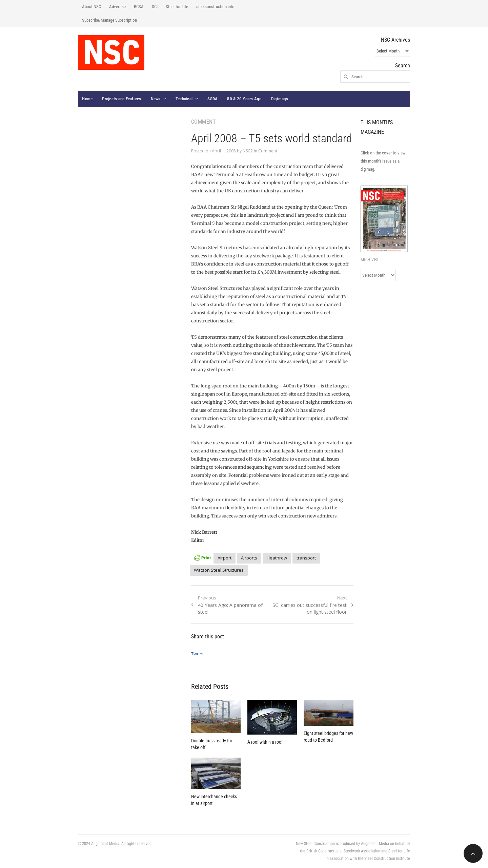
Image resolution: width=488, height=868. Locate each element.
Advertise (117, 7)
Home (87, 99)
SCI (155, 7)
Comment (268, 151)
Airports (249, 558)
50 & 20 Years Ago (244, 99)
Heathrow (277, 558)
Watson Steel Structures (219, 570)
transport (306, 558)
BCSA (139, 7)
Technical (184, 99)
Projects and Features (121, 99)
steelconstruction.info (215, 7)
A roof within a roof (265, 742)
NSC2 (248, 151)
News (156, 99)
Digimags (280, 99)
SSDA (212, 99)
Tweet (197, 654)
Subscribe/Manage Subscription (109, 20)
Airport (225, 558)
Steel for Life (177, 7)
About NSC (91, 7)
